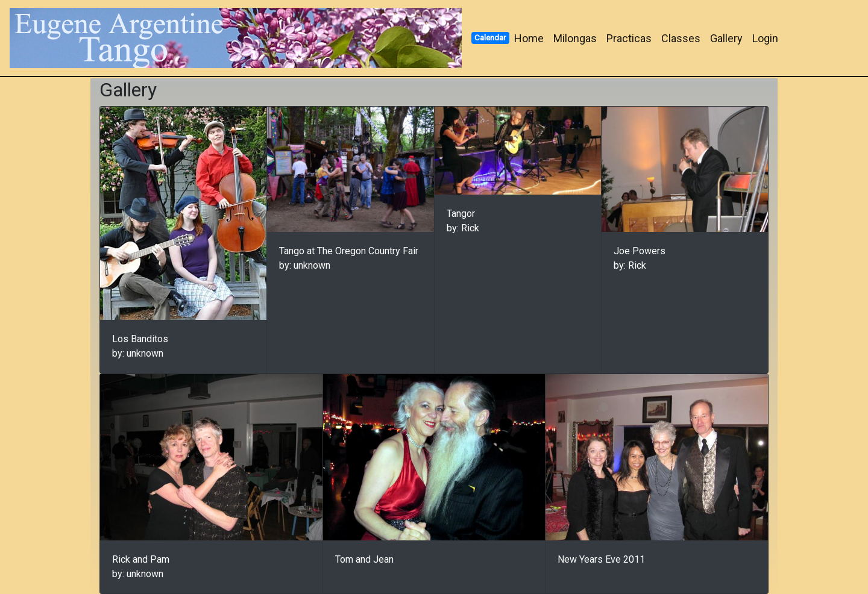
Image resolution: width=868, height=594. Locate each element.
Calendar (490, 37)
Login (765, 38)
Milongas (575, 38)
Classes (681, 38)
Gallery (726, 38)
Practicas (629, 38)
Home (529, 38)
